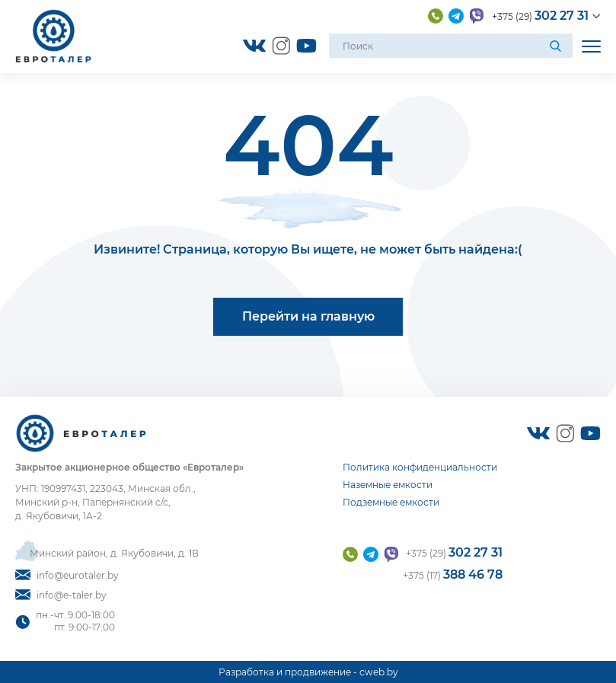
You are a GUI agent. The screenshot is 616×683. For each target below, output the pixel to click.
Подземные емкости (391, 502)
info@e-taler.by (61, 595)
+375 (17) (453, 574)
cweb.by (379, 672)
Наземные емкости (388, 485)
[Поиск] (557, 46)
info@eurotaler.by (67, 575)
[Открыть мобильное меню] (591, 46)
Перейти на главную (308, 316)
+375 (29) (540, 16)
